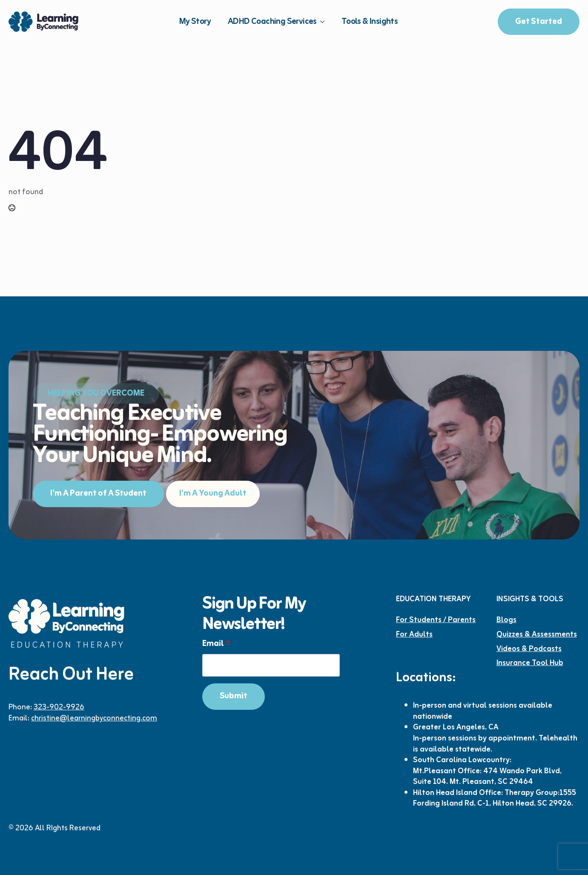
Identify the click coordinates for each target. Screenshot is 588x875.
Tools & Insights (370, 22)
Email (216, 644)
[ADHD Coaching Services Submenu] (325, 22)
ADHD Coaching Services (272, 22)
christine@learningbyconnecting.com (94, 718)
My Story (195, 22)
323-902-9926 (59, 707)
